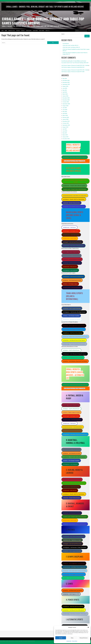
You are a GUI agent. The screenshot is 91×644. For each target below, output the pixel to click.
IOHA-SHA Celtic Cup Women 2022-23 (71, 47)
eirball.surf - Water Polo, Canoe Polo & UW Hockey (75, 337)
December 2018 (66, 139)
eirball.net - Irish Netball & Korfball (72, 453)
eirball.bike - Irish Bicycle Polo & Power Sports (74, 340)
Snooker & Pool (12, 30)
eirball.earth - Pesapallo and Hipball (72, 319)
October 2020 (66, 102)
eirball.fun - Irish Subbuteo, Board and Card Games (75, 361)
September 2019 (66, 125)
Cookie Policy (69, 641)
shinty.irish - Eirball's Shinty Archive (71, 203)
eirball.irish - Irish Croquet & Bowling (72, 308)
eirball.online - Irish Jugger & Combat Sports (74, 329)
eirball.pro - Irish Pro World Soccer (71, 350)
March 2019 (65, 135)
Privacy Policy (75, 641)
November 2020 (66, 100)
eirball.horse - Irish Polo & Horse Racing (73, 333)
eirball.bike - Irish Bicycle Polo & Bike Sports (74, 610)
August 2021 (65, 86)
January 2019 (65, 137)
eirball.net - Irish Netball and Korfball (72, 280)
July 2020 (65, 108)
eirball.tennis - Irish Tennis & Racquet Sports (73, 246)
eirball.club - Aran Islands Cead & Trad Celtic (74, 206)
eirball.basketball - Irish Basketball (71, 256)
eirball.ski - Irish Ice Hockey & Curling (72, 259)
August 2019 (65, 127)
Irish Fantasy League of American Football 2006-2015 (73, 67)
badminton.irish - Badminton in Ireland (72, 540)
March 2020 (65, 115)
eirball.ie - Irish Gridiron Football (71, 252)
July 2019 (65, 129)
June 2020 (65, 110)
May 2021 (65, 90)
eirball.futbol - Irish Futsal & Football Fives (73, 277)
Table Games (42, 30)
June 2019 (65, 131)
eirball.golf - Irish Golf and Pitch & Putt (72, 242)
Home (2, 30)
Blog (6, 30)
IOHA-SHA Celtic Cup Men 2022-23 (70, 45)
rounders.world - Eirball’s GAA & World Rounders (75, 189)
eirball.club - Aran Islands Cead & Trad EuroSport (75, 524)
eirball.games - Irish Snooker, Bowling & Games (74, 312)
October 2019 (66, 123)
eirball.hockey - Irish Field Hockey (71, 235)
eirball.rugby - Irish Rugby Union (71, 231)
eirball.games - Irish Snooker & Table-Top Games (75, 547)
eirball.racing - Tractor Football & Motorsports (74, 344)
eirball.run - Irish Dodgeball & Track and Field (74, 326)
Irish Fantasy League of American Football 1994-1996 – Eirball (75, 65)
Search (63, 34)
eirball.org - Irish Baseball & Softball (72, 263)
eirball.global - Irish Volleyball (70, 270)
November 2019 (66, 121)
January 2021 (65, 96)
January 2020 (65, 119)
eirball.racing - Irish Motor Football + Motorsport (75, 614)
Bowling (18, 30)
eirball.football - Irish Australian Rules (72, 287)
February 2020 (66, 117)
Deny (72, 638)
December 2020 (66, 98)
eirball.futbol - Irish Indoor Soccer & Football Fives (75, 434)
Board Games (29, 30)
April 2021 (65, 92)
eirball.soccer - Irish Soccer (69, 227)
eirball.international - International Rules (73, 427)
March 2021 (65, 94)
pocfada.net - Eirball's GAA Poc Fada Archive (74, 199)
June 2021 (65, 88)
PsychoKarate (66, 43)
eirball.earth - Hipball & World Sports (72, 431)
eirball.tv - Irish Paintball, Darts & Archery (73, 357)
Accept (61, 638)
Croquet (23, 30)
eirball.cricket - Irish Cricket (70, 238)
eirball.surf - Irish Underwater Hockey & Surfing (74, 571)
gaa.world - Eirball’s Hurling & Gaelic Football (74, 483)
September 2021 (66, 84)
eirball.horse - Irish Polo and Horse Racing (73, 606)
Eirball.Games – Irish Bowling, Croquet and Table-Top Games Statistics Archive (43, 21)
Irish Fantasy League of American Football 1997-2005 (73, 72)
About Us (47, 30)
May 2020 (65, 112)
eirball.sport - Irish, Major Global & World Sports (75, 157)
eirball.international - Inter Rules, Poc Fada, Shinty (75, 196)
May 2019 (65, 133)
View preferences (84, 638)
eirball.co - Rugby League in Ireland (71, 412)
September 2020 (66, 104)
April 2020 (65, 113)
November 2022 (66, 82)
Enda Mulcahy (64, 61)
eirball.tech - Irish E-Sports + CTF (71, 594)
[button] (88, 627)
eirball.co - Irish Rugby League (70, 284)
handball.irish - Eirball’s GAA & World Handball (74, 186)
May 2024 (65, 78)
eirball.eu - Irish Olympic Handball (71, 316)
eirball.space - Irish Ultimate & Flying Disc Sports (75, 354)
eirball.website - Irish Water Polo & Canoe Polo (74, 567)
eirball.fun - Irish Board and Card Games (73, 590)
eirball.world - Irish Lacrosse (70, 267)
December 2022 (66, 80)
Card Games (35, 30)
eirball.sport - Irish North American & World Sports (75, 385)
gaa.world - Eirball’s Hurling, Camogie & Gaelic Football (76, 181)
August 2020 (65, 106)
